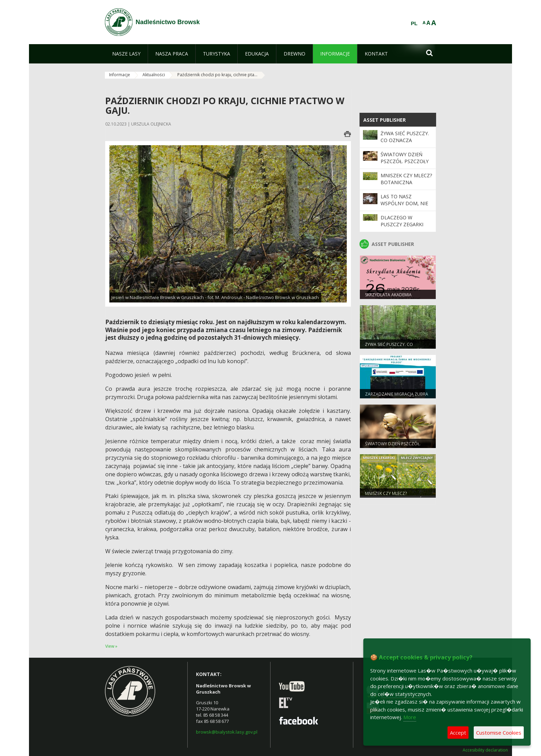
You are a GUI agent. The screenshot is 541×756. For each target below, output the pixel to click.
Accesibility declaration (485, 750)
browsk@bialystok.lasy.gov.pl (227, 732)
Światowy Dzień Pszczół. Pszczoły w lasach (405, 161)
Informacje (120, 75)
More (410, 717)
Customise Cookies (499, 733)
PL (414, 23)
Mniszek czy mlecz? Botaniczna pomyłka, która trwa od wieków (406, 186)
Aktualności (154, 75)
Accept (458, 733)
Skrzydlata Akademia (388, 295)
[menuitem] (126, 54)
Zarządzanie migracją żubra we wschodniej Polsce (397, 397)
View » (111, 646)
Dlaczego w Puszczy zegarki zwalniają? (402, 225)
